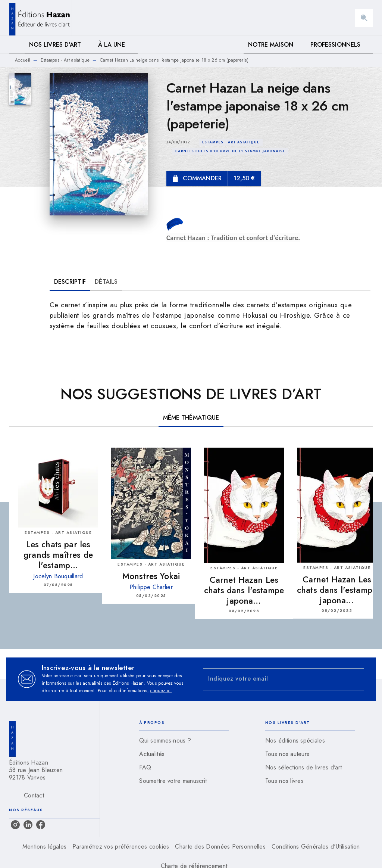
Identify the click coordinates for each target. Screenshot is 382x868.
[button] (231, 142)
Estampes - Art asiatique (65, 60)
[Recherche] (364, 18)
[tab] (17, 45)
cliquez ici (161, 691)
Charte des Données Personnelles (220, 847)
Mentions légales (44, 847)
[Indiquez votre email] (274, 679)
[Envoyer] (355, 679)
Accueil (23, 60)
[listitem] (15, 825)
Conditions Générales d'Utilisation (316, 847)
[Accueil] (40, 18)
